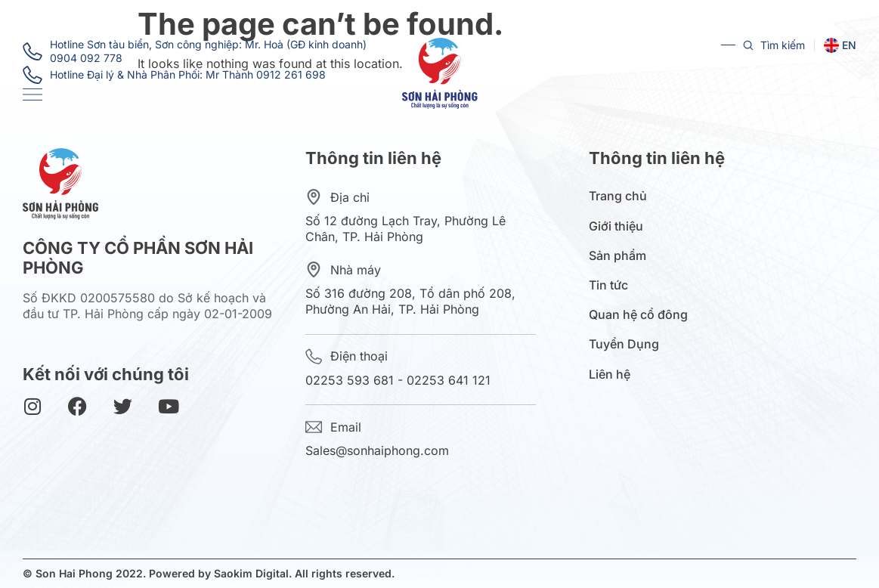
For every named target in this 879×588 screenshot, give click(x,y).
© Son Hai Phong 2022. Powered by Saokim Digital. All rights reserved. (209, 573)
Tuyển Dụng (624, 344)
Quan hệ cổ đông (642, 315)
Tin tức (612, 285)
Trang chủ (618, 196)
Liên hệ (610, 374)
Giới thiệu (620, 226)
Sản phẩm (621, 256)
